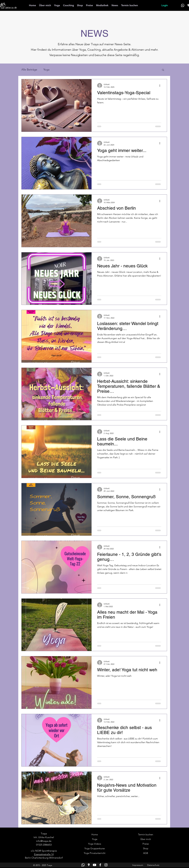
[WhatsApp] (183, 5)
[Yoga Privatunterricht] (95, 853)
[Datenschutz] (153, 865)
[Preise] (146, 844)
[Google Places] (89, 865)
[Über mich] (146, 839)
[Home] (95, 835)
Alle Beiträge (29, 70)
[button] (163, 70)
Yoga (46, 70)
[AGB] (146, 853)
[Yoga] (95, 839)
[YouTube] (94, 865)
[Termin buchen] (146, 835)
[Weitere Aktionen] (161, 86)
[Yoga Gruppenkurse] (95, 849)
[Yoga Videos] (95, 844)
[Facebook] (100, 865)
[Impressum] (138, 865)
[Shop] (146, 849)
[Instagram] (106, 865)
